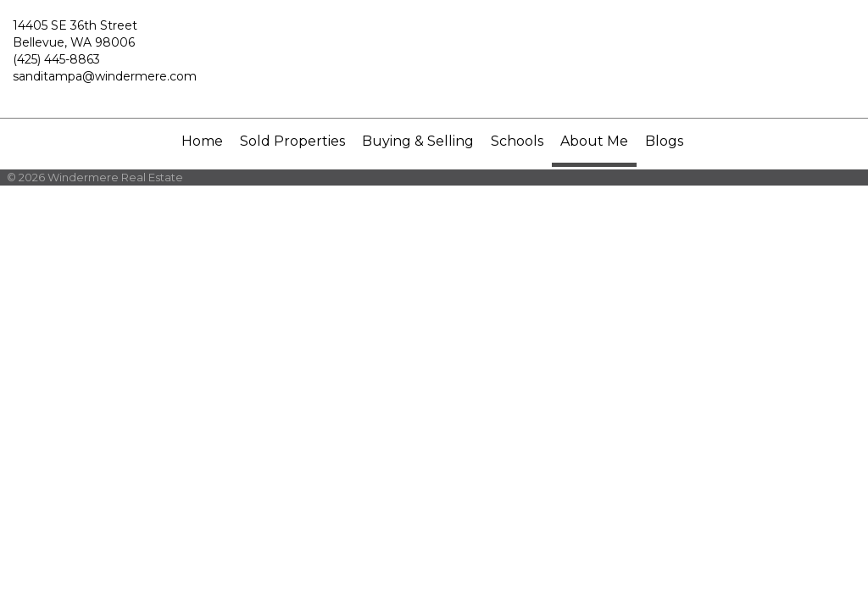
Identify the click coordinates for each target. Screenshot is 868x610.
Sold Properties (292, 141)
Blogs (664, 141)
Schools (517, 141)
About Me (594, 141)
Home (202, 141)
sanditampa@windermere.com (105, 76)
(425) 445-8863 (56, 59)
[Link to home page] (434, 59)
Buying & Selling (418, 141)
